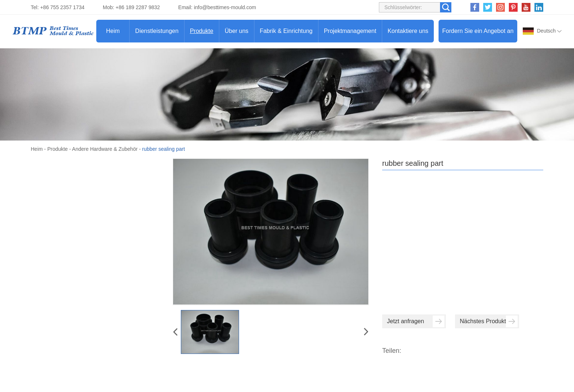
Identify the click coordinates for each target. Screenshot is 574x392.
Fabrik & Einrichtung (286, 31)
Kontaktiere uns (408, 31)
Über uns (237, 31)
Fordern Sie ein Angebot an (478, 31)
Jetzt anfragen (416, 321)
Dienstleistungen (157, 31)
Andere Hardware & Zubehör (105, 149)
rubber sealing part (163, 149)
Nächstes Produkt (489, 321)
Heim (113, 31)
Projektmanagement (350, 31)
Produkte (202, 31)
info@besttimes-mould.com (225, 7)
